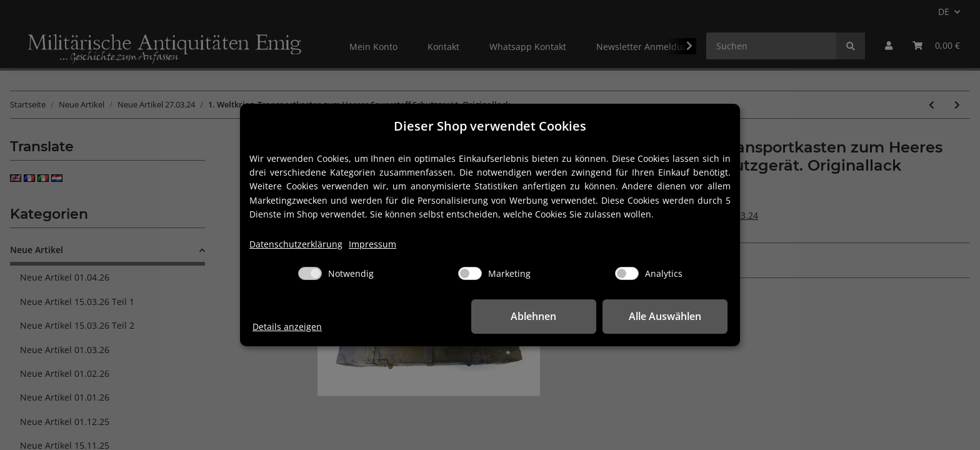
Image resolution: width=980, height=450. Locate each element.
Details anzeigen (287, 327)
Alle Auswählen (665, 316)
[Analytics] (627, 273)
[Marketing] (470, 273)
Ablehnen (534, 316)
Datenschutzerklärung (296, 244)
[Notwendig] (310, 273)
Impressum (372, 244)
